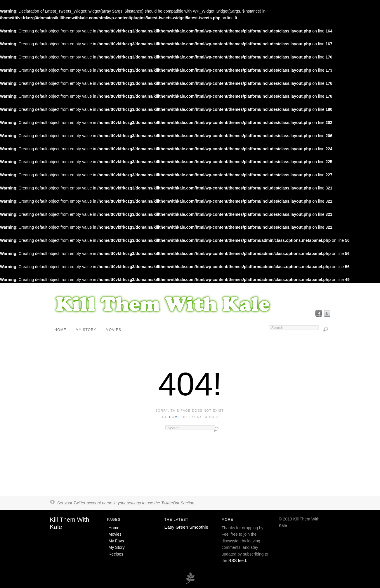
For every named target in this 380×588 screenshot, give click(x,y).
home (175, 417)
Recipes (116, 554)
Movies (113, 330)
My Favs (116, 541)
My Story (86, 330)
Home (60, 330)
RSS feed (237, 561)
